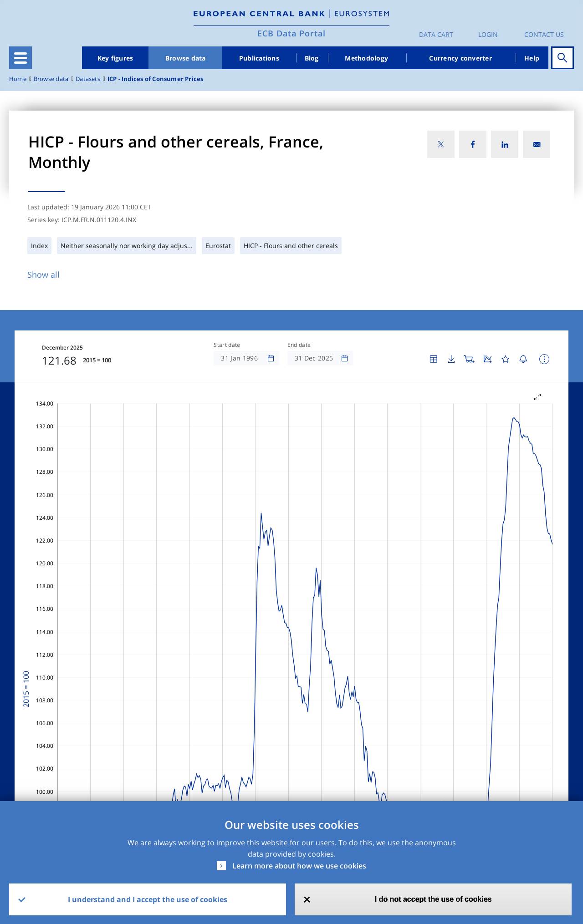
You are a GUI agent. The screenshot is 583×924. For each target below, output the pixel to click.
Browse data (186, 58)
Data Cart (436, 34)
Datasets (88, 79)
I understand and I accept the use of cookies (148, 899)
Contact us (544, 34)
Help (532, 58)
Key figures (115, 58)
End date (299, 345)
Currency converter (460, 58)
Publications (259, 58)
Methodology (366, 58)
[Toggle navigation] (20, 58)
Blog (312, 58)
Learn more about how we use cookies (299, 866)
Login (488, 34)
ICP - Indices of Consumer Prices (156, 79)
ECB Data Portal (291, 33)
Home (18, 79)
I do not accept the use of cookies (433, 899)
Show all (43, 274)
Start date (227, 345)
